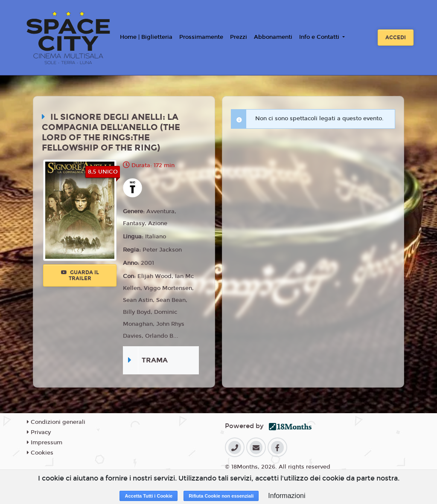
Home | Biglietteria (146, 37)
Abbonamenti (273, 37)
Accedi (396, 38)
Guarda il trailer (80, 275)
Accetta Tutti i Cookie (149, 496)
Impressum (45, 443)
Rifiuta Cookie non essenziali (221, 496)
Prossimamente (201, 37)
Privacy (39, 432)
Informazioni (287, 496)
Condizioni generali (56, 422)
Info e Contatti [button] (320, 37)
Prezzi (239, 37)
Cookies (40, 453)
